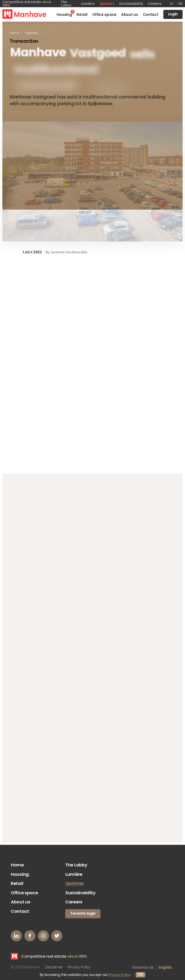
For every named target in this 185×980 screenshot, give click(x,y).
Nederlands (143, 968)
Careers (155, 4)
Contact (20, 912)
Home (17, 866)
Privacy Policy (79, 968)
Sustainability (131, 4)
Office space (24, 894)
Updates (107, 4)
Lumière (88, 4)
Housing (20, 875)
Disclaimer (54, 968)
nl (172, 4)
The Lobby (76, 866)
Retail (17, 884)
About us (21, 903)
